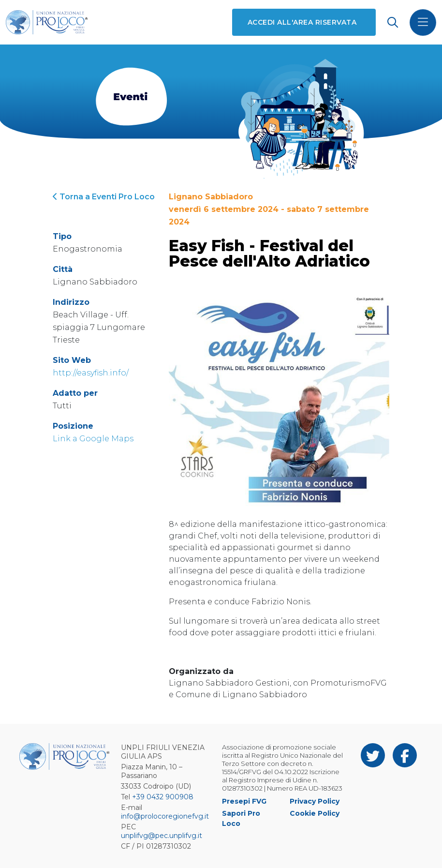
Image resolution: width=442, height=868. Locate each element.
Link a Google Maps (93, 439)
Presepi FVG (244, 801)
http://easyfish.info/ (91, 373)
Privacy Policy (315, 801)
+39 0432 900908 (163, 797)
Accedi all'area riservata (302, 22)
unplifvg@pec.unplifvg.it (162, 836)
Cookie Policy (315, 813)
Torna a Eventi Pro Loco (104, 197)
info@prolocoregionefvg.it (165, 816)
